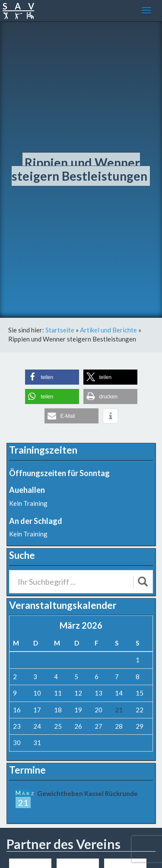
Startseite (60, 330)
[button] (52, 377)
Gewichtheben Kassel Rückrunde (87, 793)
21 (119, 710)
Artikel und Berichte (108, 330)
